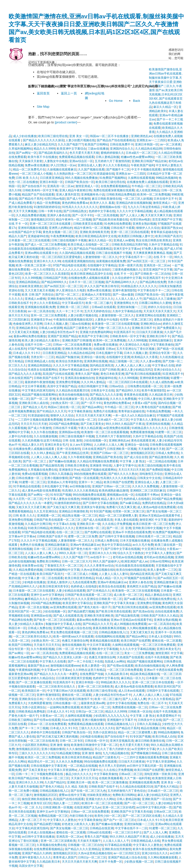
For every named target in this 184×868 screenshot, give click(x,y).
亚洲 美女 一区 (79, 136)
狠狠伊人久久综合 (148, 228)
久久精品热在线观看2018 (72, 390)
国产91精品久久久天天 (51, 411)
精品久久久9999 (44, 149)
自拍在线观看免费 (167, 611)
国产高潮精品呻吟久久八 (122, 282)
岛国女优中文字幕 (31, 866)
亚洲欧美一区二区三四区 (73, 307)
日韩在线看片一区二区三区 (154, 536)
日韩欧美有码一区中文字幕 (40, 190)
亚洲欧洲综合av (151, 324)
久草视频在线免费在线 (42, 470)
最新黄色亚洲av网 (20, 674)
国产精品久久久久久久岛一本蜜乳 (31, 503)
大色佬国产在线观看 (130, 657)
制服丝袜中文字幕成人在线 (63, 624)
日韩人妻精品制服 (107, 157)
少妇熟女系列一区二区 (65, 403)
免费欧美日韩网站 (48, 561)
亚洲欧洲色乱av (141, 136)
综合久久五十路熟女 (131, 553)
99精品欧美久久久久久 (115, 682)
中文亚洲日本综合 (153, 549)
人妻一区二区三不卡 (32, 820)
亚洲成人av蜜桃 (124, 240)
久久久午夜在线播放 (44, 432)
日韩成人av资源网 (50, 328)
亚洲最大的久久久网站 (100, 799)
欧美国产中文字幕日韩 (93, 336)
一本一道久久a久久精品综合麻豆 (134, 415)
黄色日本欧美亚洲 (112, 374)
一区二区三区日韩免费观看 (158, 645)
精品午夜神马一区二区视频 (74, 220)
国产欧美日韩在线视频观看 (143, 374)
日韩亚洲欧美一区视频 (122, 449)
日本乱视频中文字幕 (109, 353)
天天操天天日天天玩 (47, 645)
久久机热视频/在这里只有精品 (41, 440)
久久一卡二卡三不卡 (69, 311)
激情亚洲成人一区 (87, 186)
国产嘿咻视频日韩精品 (145, 753)
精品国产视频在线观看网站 (39, 395)
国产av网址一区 (26, 153)
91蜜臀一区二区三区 (168, 432)
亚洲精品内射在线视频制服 (134, 203)
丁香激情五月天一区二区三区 (64, 566)
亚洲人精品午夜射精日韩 (75, 190)
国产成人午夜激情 (78, 199)
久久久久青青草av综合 (99, 566)
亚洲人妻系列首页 (68, 194)
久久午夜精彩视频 (79, 457)
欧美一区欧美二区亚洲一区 (34, 265)
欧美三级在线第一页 (168, 545)
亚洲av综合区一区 (81, 161)
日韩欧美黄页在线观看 (88, 224)
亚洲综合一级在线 (93, 357)
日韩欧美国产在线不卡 (48, 378)
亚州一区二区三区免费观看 (48, 315)
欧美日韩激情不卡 (81, 699)
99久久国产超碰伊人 (106, 561)
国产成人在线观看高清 (98, 520)
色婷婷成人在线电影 (137, 499)
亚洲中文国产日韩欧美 (105, 370)
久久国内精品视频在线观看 (77, 253)
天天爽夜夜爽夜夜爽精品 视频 (152, 253)
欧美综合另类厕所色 (69, 361)
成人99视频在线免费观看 (130, 624)
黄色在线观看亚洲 (143, 440)
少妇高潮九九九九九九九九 (111, 716)
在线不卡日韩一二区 (38, 345)
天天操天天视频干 (89, 841)
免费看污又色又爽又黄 (121, 507)
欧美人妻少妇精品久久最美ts (41, 340)
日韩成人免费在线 (167, 453)
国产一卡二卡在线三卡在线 (85, 661)
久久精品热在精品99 (149, 149)
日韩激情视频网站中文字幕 (62, 570)
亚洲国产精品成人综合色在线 (72, 628)
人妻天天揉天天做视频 (23, 787)
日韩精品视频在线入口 (114, 632)
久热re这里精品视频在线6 (98, 570)
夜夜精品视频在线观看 (105, 641)
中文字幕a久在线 (163, 365)
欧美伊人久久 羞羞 (102, 203)
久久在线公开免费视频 (117, 524)
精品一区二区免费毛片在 (29, 169)
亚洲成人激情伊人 (59, 582)
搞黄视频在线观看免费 (111, 261)
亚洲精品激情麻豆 (160, 340)
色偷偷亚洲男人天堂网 (28, 324)
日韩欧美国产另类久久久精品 (159, 616)
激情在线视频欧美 (74, 645)
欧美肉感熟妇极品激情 (114, 491)
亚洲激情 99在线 (101, 466)
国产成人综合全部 (136, 457)
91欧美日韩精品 (38, 528)
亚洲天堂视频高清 (122, 741)
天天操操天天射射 (31, 161)
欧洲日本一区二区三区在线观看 (102, 803)
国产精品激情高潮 (161, 457)
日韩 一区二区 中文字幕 (72, 649)
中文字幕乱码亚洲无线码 (38, 390)
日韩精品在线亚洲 (102, 828)
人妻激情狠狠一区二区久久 (100, 257)
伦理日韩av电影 (55, 199)
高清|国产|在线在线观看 (58, 374)
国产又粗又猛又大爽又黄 (63, 507)
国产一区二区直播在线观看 (34, 682)
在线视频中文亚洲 (118, 357)
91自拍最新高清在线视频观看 (135, 566)
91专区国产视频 (61, 495)
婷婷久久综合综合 (160, 307)
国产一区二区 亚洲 (43, 399)
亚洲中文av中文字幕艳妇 (47, 595)
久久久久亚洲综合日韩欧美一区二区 (99, 599)
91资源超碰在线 (104, 174)
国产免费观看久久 (169, 328)
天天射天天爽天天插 (158, 215)
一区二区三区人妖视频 (137, 199)
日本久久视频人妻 (56, 324)
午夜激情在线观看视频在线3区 (73, 320)
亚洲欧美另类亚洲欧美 (77, 349)
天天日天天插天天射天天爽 (93, 415)
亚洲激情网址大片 (126, 303)
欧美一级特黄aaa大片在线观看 (73, 636)
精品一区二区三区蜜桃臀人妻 (118, 516)
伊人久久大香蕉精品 (116, 165)
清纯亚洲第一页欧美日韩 (160, 774)
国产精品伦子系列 (31, 199)
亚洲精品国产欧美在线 (107, 457)
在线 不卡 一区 (18, 224)
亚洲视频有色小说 (93, 194)
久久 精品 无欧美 (76, 787)
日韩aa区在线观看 (103, 307)
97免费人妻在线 (152, 249)
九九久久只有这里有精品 (144, 207)
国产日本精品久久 (99, 591)
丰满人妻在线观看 (126, 520)
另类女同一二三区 (42, 357)
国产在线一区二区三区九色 (88, 791)
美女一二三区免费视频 (139, 653)
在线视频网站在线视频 (110, 636)
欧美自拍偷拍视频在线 (74, 395)
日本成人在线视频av (41, 832)
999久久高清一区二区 (73, 553)
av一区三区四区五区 (127, 853)
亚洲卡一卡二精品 (90, 482)
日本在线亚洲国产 (20, 378)
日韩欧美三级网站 (20, 720)
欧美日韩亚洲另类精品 (79, 578)
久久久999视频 (32, 278)
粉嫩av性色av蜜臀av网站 (137, 157)
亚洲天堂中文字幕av (127, 249)
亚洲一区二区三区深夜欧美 (95, 687)
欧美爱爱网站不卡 (169, 716)
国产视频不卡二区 (118, 169)
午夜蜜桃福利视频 (28, 670)
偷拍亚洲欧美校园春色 (37, 799)
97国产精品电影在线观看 (69, 265)
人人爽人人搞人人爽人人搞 (133, 365)
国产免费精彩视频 (158, 470)
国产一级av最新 (123, 295)
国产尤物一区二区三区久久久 (111, 328)
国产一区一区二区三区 (139, 803)
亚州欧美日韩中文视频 (147, 528)
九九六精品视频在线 (116, 753)
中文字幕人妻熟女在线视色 (62, 499)
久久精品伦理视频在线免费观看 (98, 461)
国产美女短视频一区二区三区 (69, 828)
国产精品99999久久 (54, 282)
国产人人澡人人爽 (132, 215)
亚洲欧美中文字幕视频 (103, 649)
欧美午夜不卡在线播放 (42, 157)
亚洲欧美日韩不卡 (144, 328)
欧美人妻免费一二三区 (162, 570)
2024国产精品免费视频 (64, 424)
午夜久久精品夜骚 (90, 428)
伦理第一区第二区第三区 (136, 320)
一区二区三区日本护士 (127, 832)
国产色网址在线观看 (98, 532)
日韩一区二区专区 (71, 741)
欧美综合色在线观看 (112, 586)
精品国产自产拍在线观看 (38, 194)
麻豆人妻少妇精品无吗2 (40, 144)
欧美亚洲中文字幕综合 (71, 149)
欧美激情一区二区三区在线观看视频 (115, 324)
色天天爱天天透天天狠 (84, 153)
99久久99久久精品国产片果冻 (125, 424)
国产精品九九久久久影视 (25, 374)
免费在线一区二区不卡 (152, 703)
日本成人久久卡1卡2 (27, 353)
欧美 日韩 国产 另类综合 (38, 295)
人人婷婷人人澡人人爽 (108, 445)
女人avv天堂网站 (81, 445)
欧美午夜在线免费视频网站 (150, 849)
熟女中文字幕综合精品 (116, 545)
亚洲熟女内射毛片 (62, 599)
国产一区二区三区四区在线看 (142, 816)
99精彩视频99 (90, 499)
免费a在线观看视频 (34, 474)
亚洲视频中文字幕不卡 (122, 720)
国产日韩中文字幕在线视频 (100, 503)
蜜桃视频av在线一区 (113, 207)
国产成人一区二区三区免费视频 (45, 245)
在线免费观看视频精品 (115, 186)
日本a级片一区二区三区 (141, 153)
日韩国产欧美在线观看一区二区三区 (58, 520)
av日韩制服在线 (80, 486)
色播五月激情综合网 (75, 641)
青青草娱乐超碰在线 (164, 232)
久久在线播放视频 (45, 436)
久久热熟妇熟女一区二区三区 (73, 174)
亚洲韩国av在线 (69, 432)
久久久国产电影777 (70, 144)
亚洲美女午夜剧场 (93, 507)
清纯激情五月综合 (151, 474)
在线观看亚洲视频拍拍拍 (78, 261)
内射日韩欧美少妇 (81, 816)
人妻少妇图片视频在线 (80, 140)
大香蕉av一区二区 (51, 716)
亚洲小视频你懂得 (56, 478)
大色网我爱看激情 (39, 703)
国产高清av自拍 (143, 611)
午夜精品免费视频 (158, 411)
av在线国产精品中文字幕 (25, 232)
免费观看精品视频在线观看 (77, 157)
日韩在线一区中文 (97, 741)
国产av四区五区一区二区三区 (147, 261)
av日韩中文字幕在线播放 (38, 837)
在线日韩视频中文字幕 (93, 386)
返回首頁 (43, 93)
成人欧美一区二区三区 (128, 595)
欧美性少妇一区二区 (108, 816)
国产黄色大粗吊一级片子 (87, 549)
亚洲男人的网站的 (61, 228)
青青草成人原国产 (65, 857)
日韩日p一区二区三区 (90, 712)
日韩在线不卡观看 (123, 228)
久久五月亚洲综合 (45, 511)
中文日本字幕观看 (34, 386)
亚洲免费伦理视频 (68, 382)
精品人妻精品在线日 (158, 595)
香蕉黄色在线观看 (136, 395)
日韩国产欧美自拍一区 (79, 182)
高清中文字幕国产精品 (62, 386)
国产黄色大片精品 (51, 787)
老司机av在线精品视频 (127, 557)
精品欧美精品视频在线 (145, 674)
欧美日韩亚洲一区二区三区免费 (154, 524)
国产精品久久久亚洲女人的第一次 (65, 657)
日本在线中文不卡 (165, 199)
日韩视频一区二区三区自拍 (85, 845)
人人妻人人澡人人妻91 (113, 574)
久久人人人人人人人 (69, 270)
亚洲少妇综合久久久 (167, 370)
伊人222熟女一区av (63, 165)
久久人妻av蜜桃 (151, 361)
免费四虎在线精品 (154, 503)
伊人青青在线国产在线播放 (153, 407)
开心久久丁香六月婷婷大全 (112, 749)
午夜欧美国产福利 (143, 165)
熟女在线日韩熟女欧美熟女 (154, 240)
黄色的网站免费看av (75, 203)
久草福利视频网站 (20, 149)
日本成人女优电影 (160, 636)
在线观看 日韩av (104, 349)
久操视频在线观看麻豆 (62, 169)
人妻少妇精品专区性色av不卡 (59, 332)
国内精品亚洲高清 (102, 365)
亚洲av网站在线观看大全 (41, 253)
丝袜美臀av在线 (32, 566)
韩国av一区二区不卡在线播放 (110, 136)
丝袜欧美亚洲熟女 (31, 286)
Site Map (43, 107)
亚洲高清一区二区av (60, 186)
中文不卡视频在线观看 (146, 169)
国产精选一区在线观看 (84, 478)
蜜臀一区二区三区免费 (83, 536)
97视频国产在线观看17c (140, 578)
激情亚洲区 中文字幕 (153, 520)
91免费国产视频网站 (113, 178)
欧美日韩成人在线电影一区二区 (89, 245)
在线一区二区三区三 (69, 532)
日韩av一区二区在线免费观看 (73, 345)
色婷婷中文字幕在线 (102, 211)
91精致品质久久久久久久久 (139, 286)
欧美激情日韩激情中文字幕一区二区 (94, 745)
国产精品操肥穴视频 (81, 611)
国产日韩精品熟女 (75, 211)
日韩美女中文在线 (102, 390)
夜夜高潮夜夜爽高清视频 (109, 628)
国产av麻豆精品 (130, 503)
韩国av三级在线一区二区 (64, 407)
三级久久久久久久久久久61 (96, 728)
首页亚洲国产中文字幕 (167, 220)
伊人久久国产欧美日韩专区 (102, 286)
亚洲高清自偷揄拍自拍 (79, 378)
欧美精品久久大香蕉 (145, 357)
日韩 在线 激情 (72, 440)
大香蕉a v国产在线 (144, 403)
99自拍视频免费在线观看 (90, 474)
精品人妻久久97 (33, 445)
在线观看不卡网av (147, 495)
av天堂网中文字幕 (143, 749)
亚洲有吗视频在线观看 (33, 228)
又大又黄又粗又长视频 (39, 290)
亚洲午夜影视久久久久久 (35, 857)
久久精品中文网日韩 (38, 524)
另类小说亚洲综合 (34, 707)
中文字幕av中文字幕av (56, 670)
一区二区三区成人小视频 (36, 174)
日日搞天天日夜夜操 (149, 332)
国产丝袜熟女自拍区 (97, 270)
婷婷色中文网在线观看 (45, 732)
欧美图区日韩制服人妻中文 (136, 236)
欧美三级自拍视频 (150, 466)
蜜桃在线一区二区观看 (167, 641)
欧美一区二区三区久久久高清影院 (47, 274)
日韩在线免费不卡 (122, 144)
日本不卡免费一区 (110, 862)
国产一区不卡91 (83, 215)
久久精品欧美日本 (161, 395)
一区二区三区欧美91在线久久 (32, 636)
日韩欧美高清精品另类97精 (129, 245)
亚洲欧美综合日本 (31, 699)
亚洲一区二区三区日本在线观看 (50, 224)
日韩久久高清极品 (61, 474)
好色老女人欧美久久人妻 (78, 824)
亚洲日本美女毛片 (56, 445)
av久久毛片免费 (143, 545)
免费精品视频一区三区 (53, 816)
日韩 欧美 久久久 (27, 178)
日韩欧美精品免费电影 (121, 194)
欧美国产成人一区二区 (96, 707)
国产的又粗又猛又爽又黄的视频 (57, 737)
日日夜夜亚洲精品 (52, 178)
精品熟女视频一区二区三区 (80, 516)
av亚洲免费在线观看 (117, 428)
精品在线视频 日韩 (153, 728)
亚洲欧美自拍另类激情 (116, 849)
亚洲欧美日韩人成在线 (34, 403)
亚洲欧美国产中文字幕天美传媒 (114, 603)
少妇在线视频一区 (95, 440)
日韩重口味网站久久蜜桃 (155, 303)
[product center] (66, 122)
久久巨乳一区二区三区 (28, 499)
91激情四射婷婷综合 (47, 207)
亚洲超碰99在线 (38, 236)
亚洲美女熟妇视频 (144, 224)
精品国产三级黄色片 (77, 328)
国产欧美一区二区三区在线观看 (54, 620)
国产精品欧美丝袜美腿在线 (110, 220)
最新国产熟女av (172, 228)
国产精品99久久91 (128, 390)
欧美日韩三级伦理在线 (53, 136)
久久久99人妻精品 (93, 382)
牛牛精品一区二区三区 (146, 186)
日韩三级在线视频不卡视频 (69, 240)
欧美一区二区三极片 (99, 303)
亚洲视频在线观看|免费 (40, 307)
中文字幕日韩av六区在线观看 (66, 691)
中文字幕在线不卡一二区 (135, 257)
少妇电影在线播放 (34, 582)
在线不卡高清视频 (157, 657)
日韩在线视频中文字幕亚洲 (48, 766)
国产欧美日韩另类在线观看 (130, 607)
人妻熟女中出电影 (56, 161)
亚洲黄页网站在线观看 (150, 315)
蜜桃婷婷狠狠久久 (112, 153)
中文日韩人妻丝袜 (150, 399)
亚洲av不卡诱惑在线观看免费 (132, 532)
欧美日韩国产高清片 (169, 236)
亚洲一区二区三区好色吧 (118, 807)
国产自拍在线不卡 (34, 186)
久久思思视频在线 (97, 399)
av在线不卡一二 (101, 557)
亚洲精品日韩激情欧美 (74, 511)
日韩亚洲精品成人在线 (39, 361)
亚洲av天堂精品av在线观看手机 (160, 516)
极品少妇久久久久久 (79, 774)
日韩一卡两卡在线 (50, 211)
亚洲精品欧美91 (26, 328)
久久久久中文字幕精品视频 (134, 211)
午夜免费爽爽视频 (62, 236)
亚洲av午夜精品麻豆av (74, 370)
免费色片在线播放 (105, 411)
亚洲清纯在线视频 (158, 424)
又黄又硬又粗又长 (142, 632)
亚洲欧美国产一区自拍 (157, 799)
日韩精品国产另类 (55, 278)
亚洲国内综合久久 (122, 149)
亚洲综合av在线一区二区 (80, 420)
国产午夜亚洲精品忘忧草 (72, 453)
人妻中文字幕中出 (125, 466)
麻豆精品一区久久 (133, 678)
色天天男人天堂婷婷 (112, 766)
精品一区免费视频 (48, 203)
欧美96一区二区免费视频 (153, 194)
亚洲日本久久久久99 (47, 261)
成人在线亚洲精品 (148, 190)
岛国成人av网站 (115, 661)
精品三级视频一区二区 (124, 361)
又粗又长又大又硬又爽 (31, 507)
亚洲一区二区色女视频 (34, 607)
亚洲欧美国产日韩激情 (77, 340)
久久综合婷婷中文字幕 (127, 278)
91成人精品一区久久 (109, 578)
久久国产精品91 (55, 782)
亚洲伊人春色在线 (59, 215)
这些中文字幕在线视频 (121, 703)
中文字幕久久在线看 (53, 661)
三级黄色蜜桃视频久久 (127, 270)
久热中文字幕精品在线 (163, 245)
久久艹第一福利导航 (137, 778)
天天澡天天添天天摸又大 (159, 311)
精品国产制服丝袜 (68, 357)
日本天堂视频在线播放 (135, 541)
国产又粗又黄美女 (92, 424)
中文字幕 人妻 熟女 (132, 461)
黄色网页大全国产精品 (142, 586)
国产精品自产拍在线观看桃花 (116, 140)
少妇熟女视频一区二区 (139, 862)
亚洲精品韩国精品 (28, 282)
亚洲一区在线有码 (68, 449)
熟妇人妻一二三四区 (66, 803)
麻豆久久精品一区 (100, 240)
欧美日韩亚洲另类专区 (54, 586)
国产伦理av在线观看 (120, 666)
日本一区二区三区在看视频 (51, 549)
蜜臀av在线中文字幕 (72, 795)
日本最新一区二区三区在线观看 (29, 240)
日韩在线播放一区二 (29, 478)
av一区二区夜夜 (170, 144)
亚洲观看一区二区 (49, 516)
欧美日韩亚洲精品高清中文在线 (96, 236)
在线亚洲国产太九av (87, 807)
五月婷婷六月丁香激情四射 (112, 161)
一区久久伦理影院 (42, 270)
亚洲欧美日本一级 (89, 524)
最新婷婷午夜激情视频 (39, 382)
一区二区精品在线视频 (161, 461)
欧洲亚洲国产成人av (135, 561)
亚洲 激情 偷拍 (60, 745)
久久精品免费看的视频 (31, 215)
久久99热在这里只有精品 (89, 670)
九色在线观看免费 (84, 582)
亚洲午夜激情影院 (124, 290)
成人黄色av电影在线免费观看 (41, 491)
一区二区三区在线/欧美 (43, 741)
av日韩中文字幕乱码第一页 (145, 766)
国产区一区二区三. (68, 295)
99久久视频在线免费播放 (81, 178)
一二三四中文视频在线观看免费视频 (39, 420)
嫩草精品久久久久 (37, 599)
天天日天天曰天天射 (34, 424)
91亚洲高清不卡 (153, 278)
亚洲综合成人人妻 (89, 165)
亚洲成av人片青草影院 (96, 295)
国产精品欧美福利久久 (53, 153)
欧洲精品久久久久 (62, 528)
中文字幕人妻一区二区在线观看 (42, 578)
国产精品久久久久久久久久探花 (43, 140)
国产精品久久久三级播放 (159, 299)
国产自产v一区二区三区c (119, 820)
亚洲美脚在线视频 (96, 361)
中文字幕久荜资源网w (161, 762)
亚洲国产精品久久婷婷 (37, 853)
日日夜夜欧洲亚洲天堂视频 (74, 678)
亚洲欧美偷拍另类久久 (62, 299)
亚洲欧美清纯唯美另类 (94, 232)
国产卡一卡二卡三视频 (34, 728)
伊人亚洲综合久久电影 (71, 290)
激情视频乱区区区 (42, 220)
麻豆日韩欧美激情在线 (106, 199)
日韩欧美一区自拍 (140, 712)
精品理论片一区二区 (59, 249)
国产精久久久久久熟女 (123, 474)
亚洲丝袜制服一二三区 (132, 307)
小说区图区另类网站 (35, 745)
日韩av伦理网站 (160, 561)
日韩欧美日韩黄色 (77, 466)
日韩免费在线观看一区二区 (145, 386)
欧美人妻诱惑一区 (93, 666)
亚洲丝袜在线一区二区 (90, 528)
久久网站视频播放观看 (142, 628)
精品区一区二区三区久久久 (96, 299)
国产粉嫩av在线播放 (62, 461)
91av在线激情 (71, 720)
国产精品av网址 (92, 407)
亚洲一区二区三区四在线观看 (130, 232)
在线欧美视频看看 (111, 778)
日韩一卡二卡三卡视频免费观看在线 (40, 774)
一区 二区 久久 (32, 807)
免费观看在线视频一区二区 (130, 707)
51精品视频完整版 (68, 753)
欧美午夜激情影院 (153, 390)
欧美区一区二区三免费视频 (42, 757)
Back (137, 101)
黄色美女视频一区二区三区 (60, 232)
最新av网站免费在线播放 (30, 336)
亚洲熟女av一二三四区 (151, 140)
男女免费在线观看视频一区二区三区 (74, 632)
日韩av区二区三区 (131, 774)
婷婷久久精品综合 (42, 678)
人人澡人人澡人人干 (129, 299)
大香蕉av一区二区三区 (54, 778)
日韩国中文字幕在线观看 (163, 691)
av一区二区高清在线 (41, 311)
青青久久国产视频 (87, 374)
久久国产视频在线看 (91, 169)
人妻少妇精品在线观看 (71, 591)
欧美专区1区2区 (41, 803)
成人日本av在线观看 (132, 691)
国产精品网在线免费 (153, 282)
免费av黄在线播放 (37, 165)
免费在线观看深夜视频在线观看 (114, 190)
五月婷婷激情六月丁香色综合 (127, 791)
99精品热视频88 (166, 178)
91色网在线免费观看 (117, 224)
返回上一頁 (69, 93)
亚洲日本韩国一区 (147, 144)
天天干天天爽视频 (25, 211)
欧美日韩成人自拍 (164, 737)
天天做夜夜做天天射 (151, 449)
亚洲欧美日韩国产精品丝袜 (149, 161)
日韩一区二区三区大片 (77, 561)
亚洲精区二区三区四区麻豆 (148, 491)
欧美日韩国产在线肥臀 (118, 482)
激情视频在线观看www (65, 666)
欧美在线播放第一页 (70, 399)
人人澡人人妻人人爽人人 (41, 553)
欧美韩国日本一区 (34, 691)
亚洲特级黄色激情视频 (154, 378)
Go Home (116, 101)
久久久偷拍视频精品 (79, 749)
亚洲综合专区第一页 (162, 353)
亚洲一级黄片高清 (130, 265)
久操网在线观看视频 (141, 178)
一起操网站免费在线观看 (63, 707)
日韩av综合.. (117, 386)
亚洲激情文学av (41, 320)
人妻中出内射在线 (20, 436)
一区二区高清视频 (106, 215)
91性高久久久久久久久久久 (80, 207)
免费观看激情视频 (142, 432)
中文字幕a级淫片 (73, 303)
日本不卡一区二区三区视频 (86, 282)
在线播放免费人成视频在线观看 (147, 182)
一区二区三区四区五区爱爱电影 (60, 257)
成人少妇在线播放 (25, 136)
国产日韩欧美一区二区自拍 (152, 274)
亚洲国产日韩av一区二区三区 (110, 453)
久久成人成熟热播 (161, 382)
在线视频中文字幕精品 (102, 265)
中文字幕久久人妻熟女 (145, 420)
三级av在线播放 (98, 149)
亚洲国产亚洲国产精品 (62, 336)
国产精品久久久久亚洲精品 (82, 849)
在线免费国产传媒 (92, 674)
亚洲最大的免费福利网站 (96, 332)
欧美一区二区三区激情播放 (110, 782)
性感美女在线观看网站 (42, 370)
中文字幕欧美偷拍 (162, 345)
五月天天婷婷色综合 (97, 311)
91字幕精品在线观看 (26, 486)
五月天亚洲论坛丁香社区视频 (136, 349)
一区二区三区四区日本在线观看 (127, 382)
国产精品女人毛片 (35, 407)
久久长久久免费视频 (123, 399)
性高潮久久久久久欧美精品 (118, 478)
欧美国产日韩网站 (96, 144)
